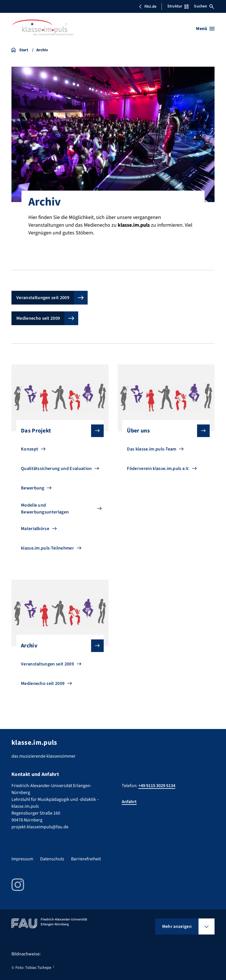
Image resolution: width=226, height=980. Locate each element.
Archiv (58, 646)
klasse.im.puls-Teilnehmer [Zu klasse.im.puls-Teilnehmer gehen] (47, 548)
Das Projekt (58, 431)
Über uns (164, 431)
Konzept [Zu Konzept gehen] (30, 449)
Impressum (22, 859)
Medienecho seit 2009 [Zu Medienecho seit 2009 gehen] (43, 683)
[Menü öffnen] (205, 29)
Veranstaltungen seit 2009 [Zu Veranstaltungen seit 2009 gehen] (47, 664)
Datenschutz (52, 859)
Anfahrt (129, 802)
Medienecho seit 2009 (38, 318)
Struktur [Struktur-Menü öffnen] (178, 6)
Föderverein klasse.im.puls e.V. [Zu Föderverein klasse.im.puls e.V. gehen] (158, 469)
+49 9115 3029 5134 (157, 786)
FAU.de (148, 7)
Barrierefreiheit (86, 859)
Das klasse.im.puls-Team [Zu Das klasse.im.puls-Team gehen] (152, 449)
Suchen (204, 6)
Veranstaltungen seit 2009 (43, 298)
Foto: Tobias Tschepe (33, 968)
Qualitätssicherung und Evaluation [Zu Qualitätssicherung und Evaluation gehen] (56, 469)
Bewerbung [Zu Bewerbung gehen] (33, 488)
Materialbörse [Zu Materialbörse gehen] (35, 529)
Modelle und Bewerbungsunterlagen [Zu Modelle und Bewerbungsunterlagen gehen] (45, 509)
